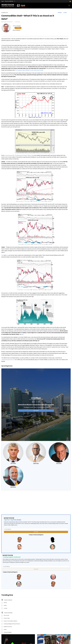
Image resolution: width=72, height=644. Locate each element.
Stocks (5, 629)
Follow (18, 28)
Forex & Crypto (7, 618)
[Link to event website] (36, 405)
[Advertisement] (36, 502)
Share (60, 13)
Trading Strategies (8, 632)
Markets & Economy (8, 627)
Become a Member (9, 1)
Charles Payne (36, 464)
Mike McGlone (13, 487)
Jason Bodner (13, 464)
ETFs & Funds (6, 615)
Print (65, 13)
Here (2, 255)
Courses (6, 608)
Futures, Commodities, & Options (10, 621)
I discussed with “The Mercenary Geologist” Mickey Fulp (19, 155)
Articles (5, 603)
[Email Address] (36, 529)
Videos (5, 605)
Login (2, 1)
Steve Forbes (59, 464)
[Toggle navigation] (69, 6)
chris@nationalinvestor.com (8, 360)
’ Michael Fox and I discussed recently (29, 70)
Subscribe (36, 532)
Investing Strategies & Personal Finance (12, 624)
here (7, 255)
